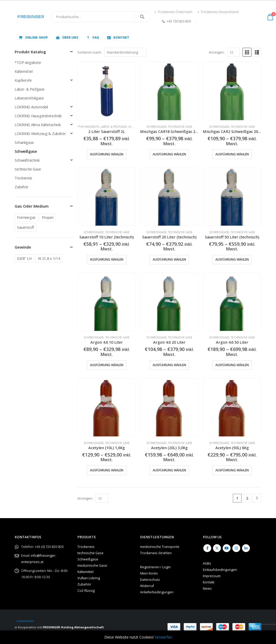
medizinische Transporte (160, 547)
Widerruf (147, 586)
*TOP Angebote (88, 127)
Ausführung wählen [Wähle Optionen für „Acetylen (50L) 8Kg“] (232, 470)
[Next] (257, 498)
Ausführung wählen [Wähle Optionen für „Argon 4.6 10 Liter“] (107, 365)
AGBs (207, 563)
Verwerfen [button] (163, 637)
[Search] (142, 17)
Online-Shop (33, 37)
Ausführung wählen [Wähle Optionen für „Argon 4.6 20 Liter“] (169, 365)
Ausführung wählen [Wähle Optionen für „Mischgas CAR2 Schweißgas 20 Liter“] (232, 154)
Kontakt (118, 37)
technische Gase (180, 127)
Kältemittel (24, 71)
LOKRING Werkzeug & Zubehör (40, 134)
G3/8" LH (24, 258)
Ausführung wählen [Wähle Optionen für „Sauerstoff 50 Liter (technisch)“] (232, 259)
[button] (247, 52)
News (207, 589)
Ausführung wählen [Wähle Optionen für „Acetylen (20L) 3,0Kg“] (169, 470)
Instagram (236, 548)
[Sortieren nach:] (125, 52)
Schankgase (24, 142)
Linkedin (246, 548)
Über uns (67, 37)
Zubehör (21, 187)
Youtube (227, 548)
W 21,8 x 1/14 (49, 258)
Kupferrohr (23, 80)
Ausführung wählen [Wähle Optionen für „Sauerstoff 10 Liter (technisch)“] (107, 259)
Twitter (217, 548)
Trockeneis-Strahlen (156, 553)
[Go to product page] (107, 91)
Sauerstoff (25, 227)
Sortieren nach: (90, 52)
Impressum (212, 576)
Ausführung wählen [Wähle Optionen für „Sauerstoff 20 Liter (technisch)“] (169, 259)
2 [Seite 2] (247, 498)
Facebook (207, 548)
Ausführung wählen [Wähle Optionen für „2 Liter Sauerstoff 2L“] (107, 154)
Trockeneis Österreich (173, 12)
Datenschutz (150, 580)
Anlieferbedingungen (157, 592)
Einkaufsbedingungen (220, 570)
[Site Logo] (31, 17)
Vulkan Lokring (89, 578)
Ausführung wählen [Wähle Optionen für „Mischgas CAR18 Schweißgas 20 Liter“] (169, 154)
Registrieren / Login (155, 567)
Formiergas (26, 217)
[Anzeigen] (234, 52)
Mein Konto (149, 573)
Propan (48, 217)
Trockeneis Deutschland (218, 12)
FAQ (92, 37)
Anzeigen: (217, 52)
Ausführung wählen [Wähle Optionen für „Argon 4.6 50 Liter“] (232, 365)
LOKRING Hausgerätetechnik (38, 116)
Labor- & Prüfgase (114, 127)
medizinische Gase (92, 566)
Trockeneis (23, 178)
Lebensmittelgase (29, 98)
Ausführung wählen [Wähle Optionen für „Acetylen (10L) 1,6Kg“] (107, 470)
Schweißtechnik (27, 160)
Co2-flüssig (86, 591)
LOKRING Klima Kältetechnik (38, 125)
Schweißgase (156, 127)
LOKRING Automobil (31, 107)
